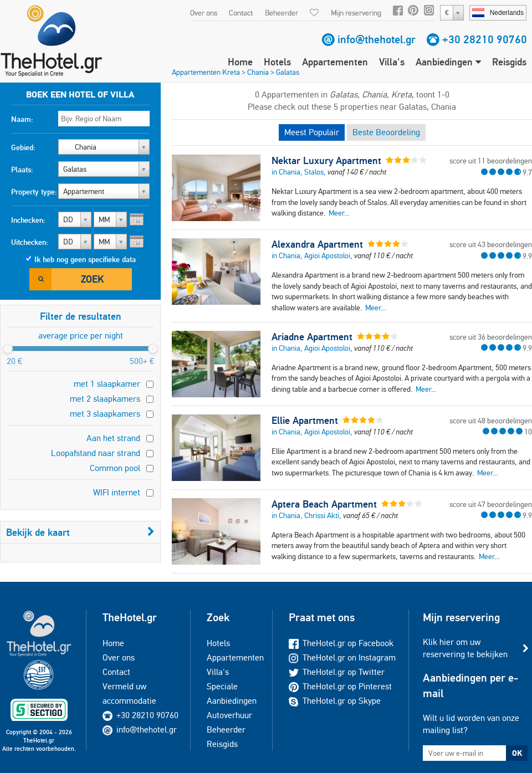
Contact (241, 13)
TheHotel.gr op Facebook (341, 643)
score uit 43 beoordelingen (491, 244)
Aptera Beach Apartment (324, 504)
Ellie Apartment (305, 421)
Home (240, 62)
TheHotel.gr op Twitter (337, 672)
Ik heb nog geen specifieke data (85, 259)
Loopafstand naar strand (96, 453)
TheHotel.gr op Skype (335, 701)
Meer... (339, 213)
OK (517, 753)
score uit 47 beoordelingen (491, 504)
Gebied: (23, 147)
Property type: (34, 192)
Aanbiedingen (448, 62)
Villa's (392, 62)
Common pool (115, 468)
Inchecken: (28, 220)
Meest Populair (312, 132)
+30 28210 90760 (485, 39)
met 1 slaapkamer (107, 384)
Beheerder (282, 13)
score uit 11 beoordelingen (491, 161)
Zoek (92, 279)
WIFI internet (117, 492)
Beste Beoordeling (386, 132)
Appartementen (335, 62)
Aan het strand (113, 438)
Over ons (204, 13)
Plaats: (22, 170)
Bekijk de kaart (80, 532)
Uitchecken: (30, 242)
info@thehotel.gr (377, 39)
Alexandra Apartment (317, 244)
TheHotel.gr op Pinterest (340, 686)
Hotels (277, 62)
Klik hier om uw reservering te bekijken (465, 648)
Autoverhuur (229, 715)
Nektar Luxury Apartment (326, 161)
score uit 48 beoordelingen (491, 421)
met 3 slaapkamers (105, 414)
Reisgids (509, 62)
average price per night (81, 336)
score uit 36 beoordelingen (491, 337)
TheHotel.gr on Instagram (342, 657)
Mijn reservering (356, 13)
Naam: (22, 119)
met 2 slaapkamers (105, 399)
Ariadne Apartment (312, 337)
